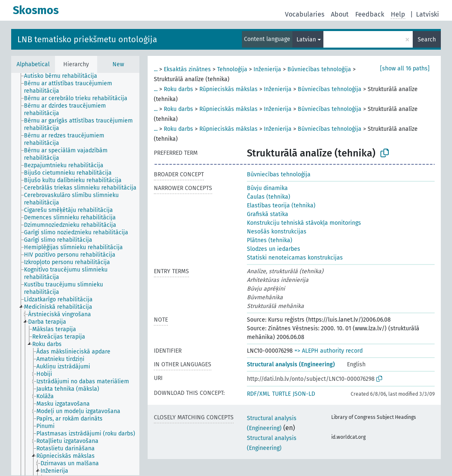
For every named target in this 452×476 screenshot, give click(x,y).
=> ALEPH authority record (329, 351)
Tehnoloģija (232, 69)
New (118, 64)
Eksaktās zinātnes (187, 69)
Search (427, 40)
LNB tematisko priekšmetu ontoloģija (87, 39)
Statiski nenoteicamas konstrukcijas (295, 258)
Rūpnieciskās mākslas (228, 89)
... (156, 69)
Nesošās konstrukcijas (277, 232)
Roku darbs (178, 89)
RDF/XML (258, 394)
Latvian (306, 40)
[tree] (75, 274)
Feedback (370, 14)
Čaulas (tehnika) (269, 197)
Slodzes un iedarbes (274, 249)
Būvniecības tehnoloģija (319, 69)
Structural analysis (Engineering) (291, 364)
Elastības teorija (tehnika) (281, 206)
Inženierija (267, 69)
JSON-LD (304, 394)
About (340, 14)
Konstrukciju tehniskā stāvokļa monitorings (304, 223)
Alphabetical (33, 64)
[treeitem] (64, 76)
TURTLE (281, 394)
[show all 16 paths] (405, 69)
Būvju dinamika (267, 188)
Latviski (428, 14)
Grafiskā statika (268, 214)
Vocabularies (305, 14)
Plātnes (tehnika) (270, 240)
